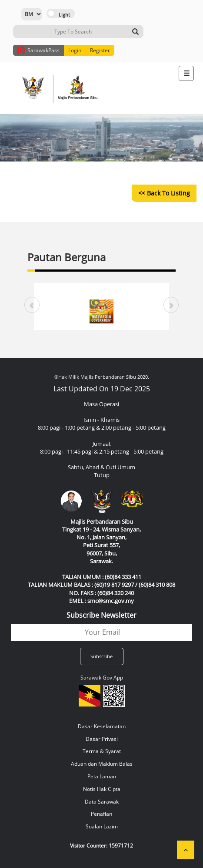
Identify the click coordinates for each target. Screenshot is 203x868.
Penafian (101, 814)
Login (75, 50)
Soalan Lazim (102, 826)
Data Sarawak (102, 802)
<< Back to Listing (164, 193)
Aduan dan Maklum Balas (102, 764)
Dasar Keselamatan (102, 726)
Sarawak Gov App (102, 678)
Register (100, 50)
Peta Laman (102, 776)
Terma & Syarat (102, 751)
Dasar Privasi (102, 739)
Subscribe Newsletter (101, 615)
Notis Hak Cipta (102, 789)
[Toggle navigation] (186, 73)
